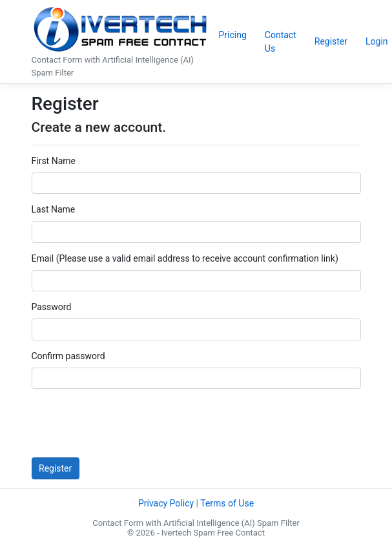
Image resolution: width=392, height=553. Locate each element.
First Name (54, 161)
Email (43, 258)
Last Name (54, 209)
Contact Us (281, 42)
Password (52, 307)
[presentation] (130, 423)
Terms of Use (227, 503)
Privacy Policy (166, 503)
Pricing (233, 35)
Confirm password (68, 356)
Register (331, 41)
